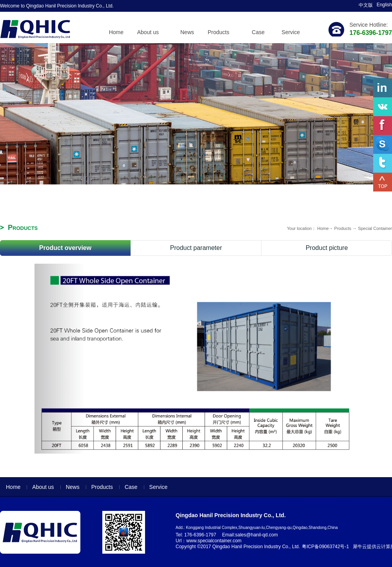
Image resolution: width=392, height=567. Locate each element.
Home (116, 32)
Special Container (375, 228)
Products (343, 228)
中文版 (366, 5)
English (384, 5)
